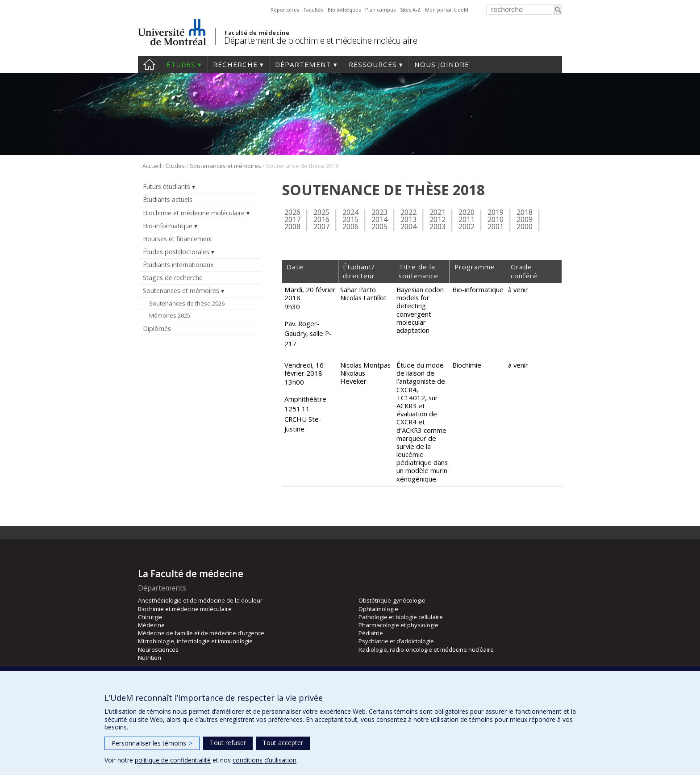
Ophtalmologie (378, 609)
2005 (379, 226)
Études (181, 64)
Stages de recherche (173, 278)
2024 (350, 212)
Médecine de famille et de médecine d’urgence (201, 633)
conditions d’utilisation (265, 760)
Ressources (373, 64)
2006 (350, 226)
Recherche (235, 64)
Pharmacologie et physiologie (398, 625)
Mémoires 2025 (170, 315)
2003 (437, 226)
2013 (408, 219)
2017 (292, 219)
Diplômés (157, 329)
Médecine (151, 625)
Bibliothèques (344, 10)
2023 (379, 212)
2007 (321, 226)
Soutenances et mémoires (225, 166)
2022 (408, 212)
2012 (437, 219)
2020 (467, 212)
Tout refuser (228, 743)
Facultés (313, 10)
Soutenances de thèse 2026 (187, 303)
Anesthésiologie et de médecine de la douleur (200, 600)
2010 (496, 219)
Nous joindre (442, 64)
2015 (350, 219)
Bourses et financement (178, 239)
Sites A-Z (410, 10)
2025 (321, 212)
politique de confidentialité (173, 760)
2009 (525, 219)
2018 (525, 212)
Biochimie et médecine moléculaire (194, 213)
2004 (408, 226)
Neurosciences (158, 649)
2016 (321, 219)
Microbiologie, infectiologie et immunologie (195, 641)
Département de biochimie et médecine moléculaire (321, 40)
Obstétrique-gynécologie (392, 600)
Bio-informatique (168, 226)
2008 (292, 226)
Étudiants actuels (168, 199)
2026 (292, 212)
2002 (467, 226)
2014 (379, 219)
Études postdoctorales (176, 252)
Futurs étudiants (167, 186)
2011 (467, 219)
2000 (525, 226)
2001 (496, 226)
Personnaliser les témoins (152, 743)
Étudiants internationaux (178, 265)
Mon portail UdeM (447, 10)
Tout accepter (283, 743)
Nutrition (150, 658)
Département (303, 64)
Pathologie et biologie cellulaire (401, 617)
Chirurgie (150, 617)
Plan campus (380, 10)
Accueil (149, 64)
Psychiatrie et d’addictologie (396, 641)
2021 (437, 212)
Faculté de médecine (257, 33)
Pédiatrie (371, 633)
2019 (496, 212)
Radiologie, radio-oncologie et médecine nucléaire (426, 649)
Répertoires (285, 10)
